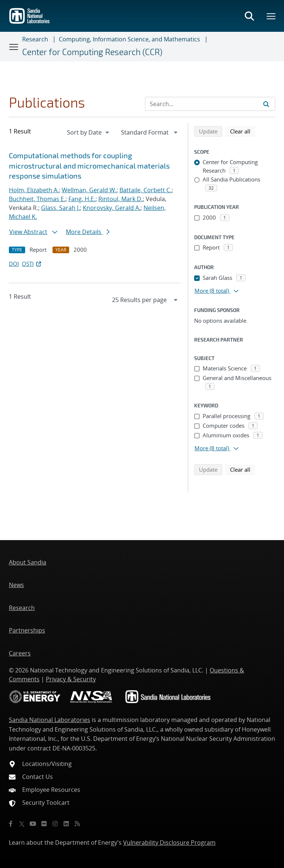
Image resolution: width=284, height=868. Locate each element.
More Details (88, 232)
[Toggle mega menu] (271, 16)
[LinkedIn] (66, 824)
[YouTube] (33, 824)
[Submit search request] (266, 104)
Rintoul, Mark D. (121, 199)
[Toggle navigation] (14, 47)
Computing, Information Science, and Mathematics (129, 39)
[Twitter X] (22, 824)
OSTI (32, 264)
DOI (14, 264)
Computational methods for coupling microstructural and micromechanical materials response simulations (89, 165)
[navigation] (89, 132)
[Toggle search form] (249, 16)
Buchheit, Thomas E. (37, 199)
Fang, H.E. (82, 199)
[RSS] (77, 824)
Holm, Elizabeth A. (34, 190)
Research (35, 39)
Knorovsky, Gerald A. (112, 208)
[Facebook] (11, 824)
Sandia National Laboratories (50, 720)
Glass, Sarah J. (60, 208)
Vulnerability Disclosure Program (169, 842)
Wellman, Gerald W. (89, 190)
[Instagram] (55, 824)
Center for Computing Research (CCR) (92, 52)
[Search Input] (210, 104)
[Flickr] (44, 824)
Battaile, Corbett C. (146, 190)
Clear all (243, 131)
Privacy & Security (71, 679)
